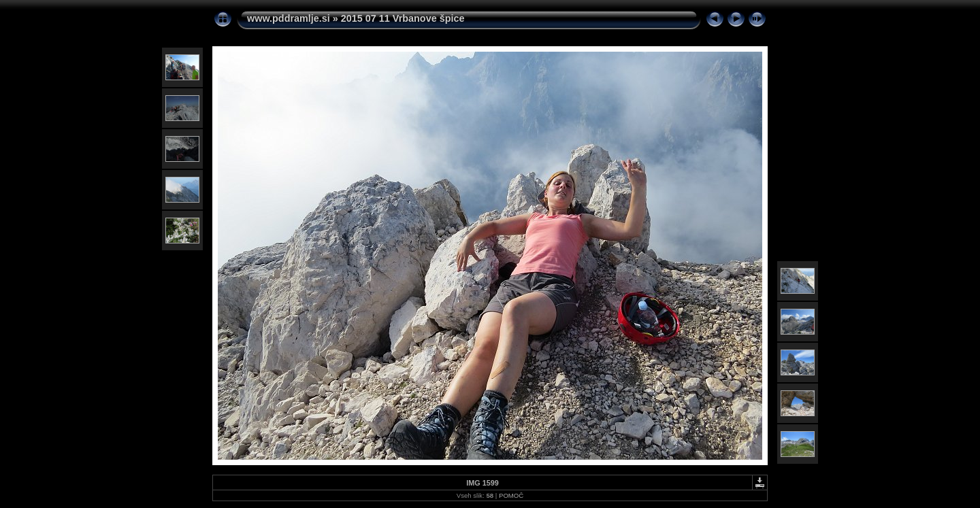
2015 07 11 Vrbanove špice (403, 18)
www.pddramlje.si (289, 18)
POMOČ (511, 495)
